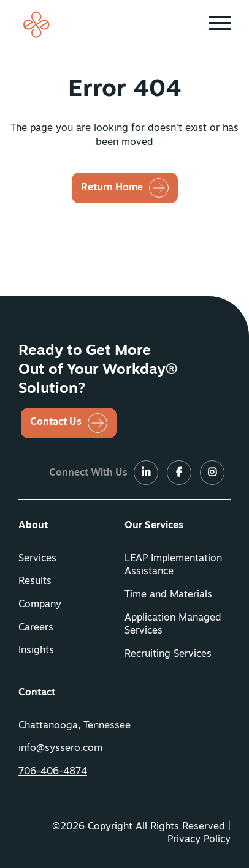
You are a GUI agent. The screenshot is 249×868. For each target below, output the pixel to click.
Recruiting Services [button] (168, 654)
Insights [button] (36, 651)
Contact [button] (37, 693)
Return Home (112, 188)
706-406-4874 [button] (53, 772)
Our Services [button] (154, 526)
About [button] (33, 526)
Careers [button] (36, 628)
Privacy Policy (199, 840)
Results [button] (35, 582)
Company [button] (40, 605)
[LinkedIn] (146, 473)
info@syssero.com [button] (60, 749)
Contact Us (56, 422)
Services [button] (37, 559)
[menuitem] (71, 526)
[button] (220, 23)
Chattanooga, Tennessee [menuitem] (75, 726)
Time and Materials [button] (168, 595)
